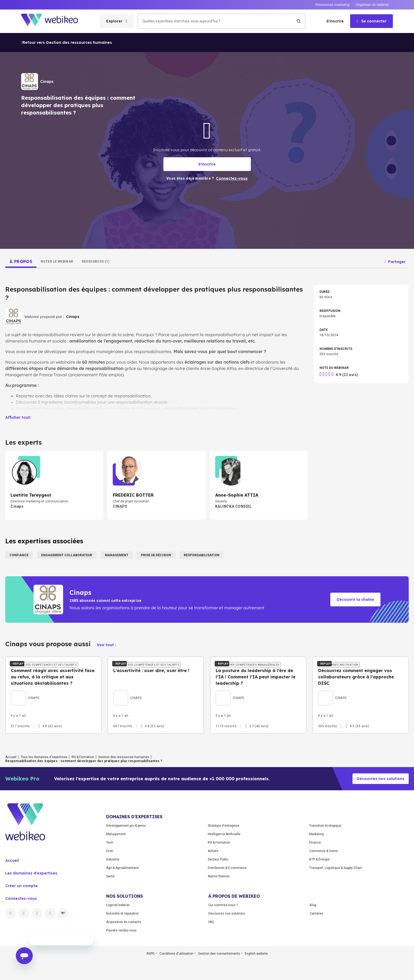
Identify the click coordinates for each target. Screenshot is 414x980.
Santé (110, 922)
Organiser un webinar (372, 5)
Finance (315, 888)
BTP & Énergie (319, 905)
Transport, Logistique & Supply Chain (336, 913)
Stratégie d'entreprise (224, 871)
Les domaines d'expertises (31, 919)
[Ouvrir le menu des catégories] (117, 21)
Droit (110, 896)
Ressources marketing (332, 5)
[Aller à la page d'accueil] (54, 21)
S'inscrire (335, 21)
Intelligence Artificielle (224, 879)
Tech (110, 888)
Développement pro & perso (126, 871)
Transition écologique (325, 871)
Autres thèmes (219, 922)
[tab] (21, 261)
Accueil (11, 802)
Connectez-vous (21, 944)
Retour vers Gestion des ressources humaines (67, 42)
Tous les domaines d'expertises (44, 802)
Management (116, 879)
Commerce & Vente (323, 896)
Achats (213, 896)
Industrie (113, 905)
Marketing (316, 879)
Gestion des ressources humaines (124, 802)
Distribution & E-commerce (227, 913)
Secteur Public (218, 905)
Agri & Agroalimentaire (123, 913)
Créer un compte (22, 931)
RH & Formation (83, 802)
